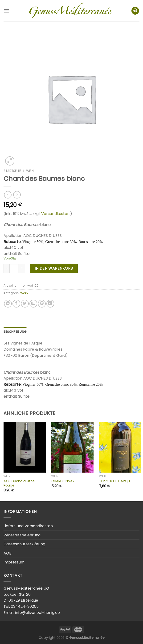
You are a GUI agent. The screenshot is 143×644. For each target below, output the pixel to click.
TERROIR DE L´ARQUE (115, 481)
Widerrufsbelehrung (22, 535)
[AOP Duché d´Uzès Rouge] (25, 447)
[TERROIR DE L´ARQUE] (120, 447)
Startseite (12, 171)
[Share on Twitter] (25, 304)
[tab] (15, 332)
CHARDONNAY (63, 481)
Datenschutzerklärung (24, 544)
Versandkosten (55, 214)
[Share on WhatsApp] (8, 304)
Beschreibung (15, 332)
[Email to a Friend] (33, 304)
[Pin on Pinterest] (42, 304)
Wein (30, 171)
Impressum (14, 562)
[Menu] (6, 11)
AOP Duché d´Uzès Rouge (19, 483)
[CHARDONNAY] (72, 447)
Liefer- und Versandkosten (28, 526)
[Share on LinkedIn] (50, 304)
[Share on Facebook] (16, 304)
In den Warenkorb (54, 268)
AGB (8, 553)
